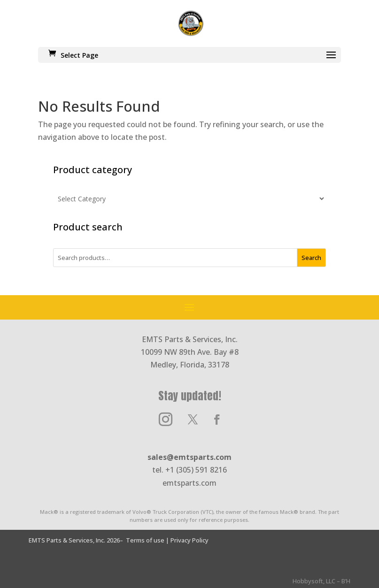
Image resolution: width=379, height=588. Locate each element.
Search (311, 258)
